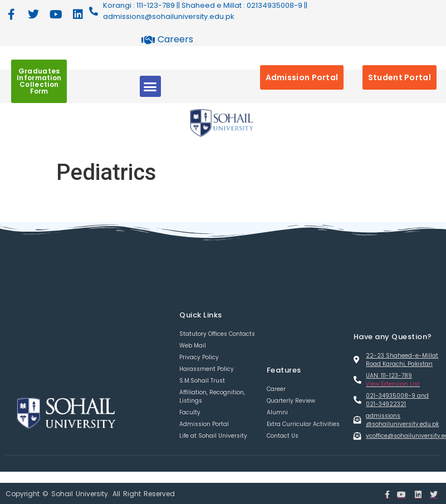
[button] (150, 86)
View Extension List (393, 384)
